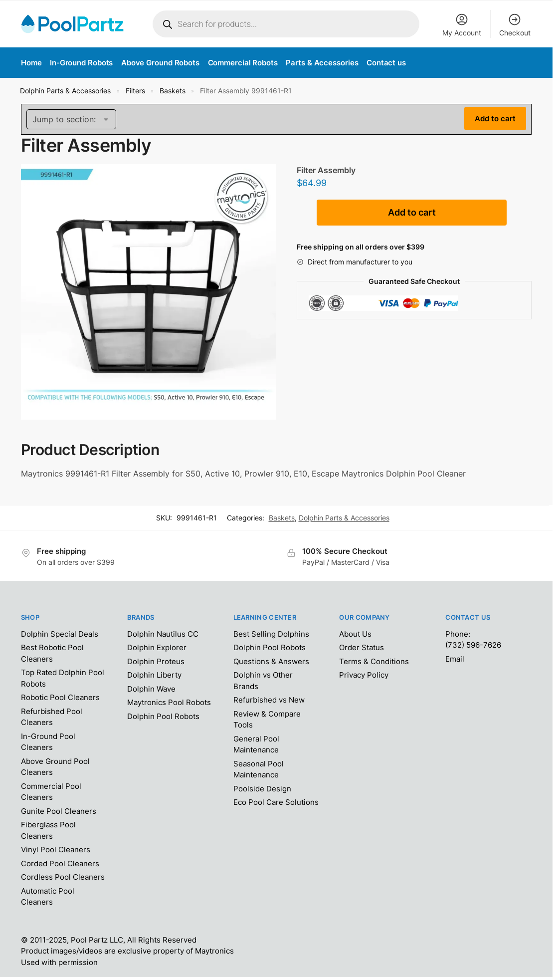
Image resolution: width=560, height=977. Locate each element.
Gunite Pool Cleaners (59, 811)
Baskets (173, 91)
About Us (355, 634)
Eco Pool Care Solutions (276, 802)
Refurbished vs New (269, 700)
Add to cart (412, 212)
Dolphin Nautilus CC (163, 634)
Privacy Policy (364, 675)
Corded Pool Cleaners (60, 863)
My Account (462, 25)
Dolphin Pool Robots (163, 716)
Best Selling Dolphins (271, 634)
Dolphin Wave (151, 689)
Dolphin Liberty (154, 675)
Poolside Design (262, 789)
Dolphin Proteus (156, 661)
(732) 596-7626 (473, 645)
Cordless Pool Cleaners (63, 877)
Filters (135, 91)
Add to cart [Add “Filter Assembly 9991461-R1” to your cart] (495, 119)
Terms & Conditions (374, 661)
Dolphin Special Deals (60, 634)
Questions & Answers (271, 661)
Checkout (515, 25)
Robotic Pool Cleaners (60, 697)
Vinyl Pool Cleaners (56, 850)
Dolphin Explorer (157, 647)
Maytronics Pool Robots (169, 702)
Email (455, 659)
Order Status (362, 647)
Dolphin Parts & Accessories (65, 91)
